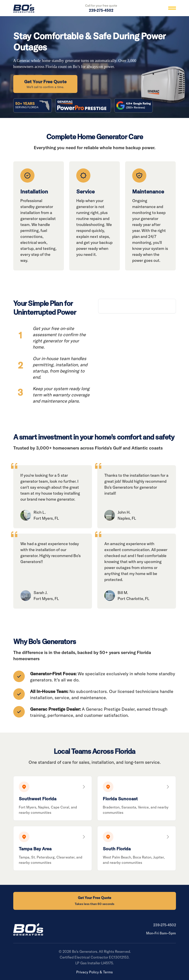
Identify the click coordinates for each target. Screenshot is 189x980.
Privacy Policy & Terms (94, 972)
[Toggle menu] (172, 8)
